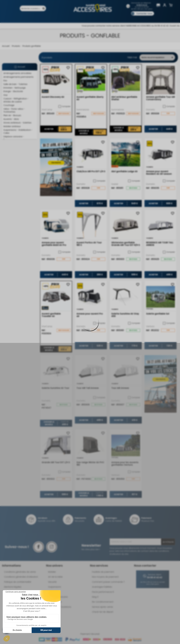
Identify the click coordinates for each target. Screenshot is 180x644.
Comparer (64, 106)
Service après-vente (103, 607)
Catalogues (129, 18)
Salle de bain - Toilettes (15, 84)
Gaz (5, 95)
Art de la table (55, 577)
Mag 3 (95, 597)
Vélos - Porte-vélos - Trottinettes (14, 110)
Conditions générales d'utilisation (21, 577)
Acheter (49, 129)
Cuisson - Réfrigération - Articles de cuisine (16, 100)
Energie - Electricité (13, 91)
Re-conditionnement (103, 602)
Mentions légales (13, 587)
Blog (141, 18)
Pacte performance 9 (103, 592)
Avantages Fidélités (102, 587)
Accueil (6, 46)
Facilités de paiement (103, 572)
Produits (21, 18)
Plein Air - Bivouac (12, 115)
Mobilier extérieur (12, 126)
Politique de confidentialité (18, 582)
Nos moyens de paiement (105, 577)
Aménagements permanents (18, 77)
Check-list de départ (103, 612)
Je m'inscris (168, 542)
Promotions (35, 18)
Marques (95, 18)
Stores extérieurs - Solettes (17, 123)
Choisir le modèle (84, 132)
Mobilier (52, 572)
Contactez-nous (144, 14)
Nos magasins (80, 18)
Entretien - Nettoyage (15, 88)
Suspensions (55, 587)
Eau (5, 80)
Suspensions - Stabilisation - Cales (18, 131)
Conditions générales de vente (20, 572)
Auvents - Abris (11, 119)
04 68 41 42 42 (142, 5)
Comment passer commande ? (108, 582)
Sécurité (52, 582)
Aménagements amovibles (17, 73)
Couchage (9, 105)
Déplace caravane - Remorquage (14, 138)
